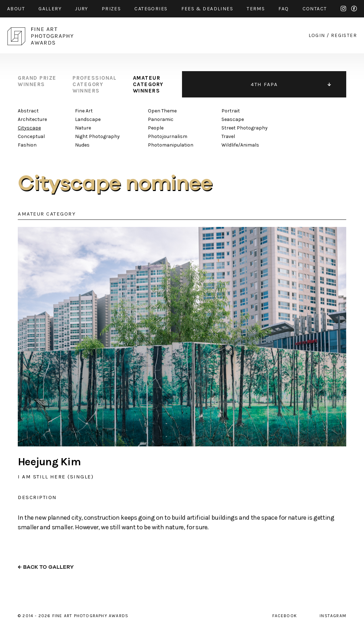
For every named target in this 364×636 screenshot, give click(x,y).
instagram (343, 9)
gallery (50, 9)
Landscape (88, 119)
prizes (111, 9)
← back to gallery (46, 567)
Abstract (28, 111)
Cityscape (29, 128)
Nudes (82, 145)
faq (283, 9)
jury (82, 9)
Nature (83, 128)
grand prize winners (37, 81)
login (317, 35)
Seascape (233, 119)
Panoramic (161, 119)
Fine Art (84, 111)
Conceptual (31, 136)
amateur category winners (148, 84)
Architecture (32, 119)
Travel (228, 136)
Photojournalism (168, 136)
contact (315, 9)
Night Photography (97, 136)
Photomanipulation (171, 145)
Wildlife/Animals (240, 145)
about (16, 9)
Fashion (27, 145)
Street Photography (245, 128)
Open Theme (162, 111)
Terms (256, 9)
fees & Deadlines (207, 9)
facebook (354, 9)
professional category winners (95, 84)
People (156, 128)
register (344, 35)
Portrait (231, 111)
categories (151, 9)
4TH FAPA (264, 84)
